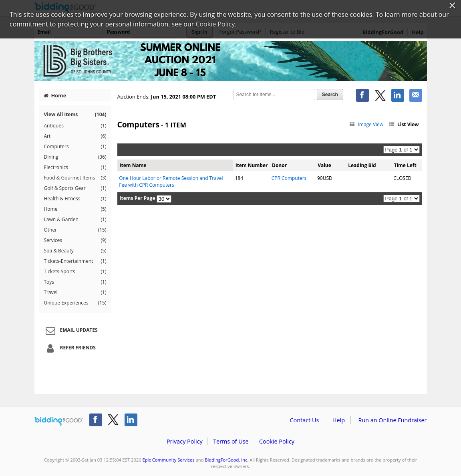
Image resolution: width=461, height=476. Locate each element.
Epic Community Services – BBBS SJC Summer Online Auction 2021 (231, 61)
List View (403, 124)
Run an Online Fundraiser (393, 420)
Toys (75, 282)
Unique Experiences (75, 303)
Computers (75, 147)
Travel (75, 292)
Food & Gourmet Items (75, 178)
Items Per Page (138, 198)
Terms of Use (231, 441)
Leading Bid (362, 165)
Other (75, 230)
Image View (366, 124)
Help (339, 420)
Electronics (75, 167)
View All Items (75, 114)
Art (75, 136)
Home (55, 95)
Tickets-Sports (75, 272)
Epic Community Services (169, 460)
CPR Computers (289, 178)
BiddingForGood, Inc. (226, 460)
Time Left (405, 165)
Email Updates (70, 331)
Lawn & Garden (75, 220)
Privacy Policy (185, 441)
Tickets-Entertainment (75, 261)
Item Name (133, 165)
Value (324, 165)
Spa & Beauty (75, 251)
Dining (75, 157)
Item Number (252, 165)
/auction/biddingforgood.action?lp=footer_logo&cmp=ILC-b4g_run (59, 422)
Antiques (75, 126)
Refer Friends (69, 348)
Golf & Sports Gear (75, 188)
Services (75, 240)
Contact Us (305, 420)
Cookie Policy (277, 441)
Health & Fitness (75, 199)
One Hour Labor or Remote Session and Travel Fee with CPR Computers (171, 182)
